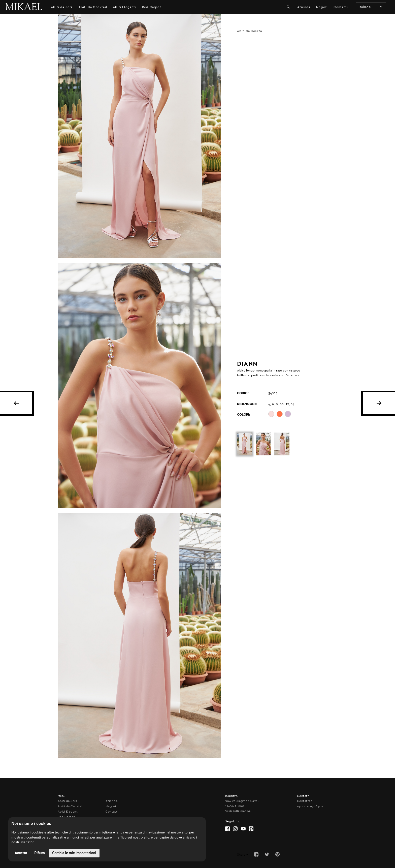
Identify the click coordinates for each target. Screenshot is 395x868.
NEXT (379, 403)
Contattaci (305, 801)
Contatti (341, 7)
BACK (16, 403)
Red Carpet (152, 7)
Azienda (304, 7)
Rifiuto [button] (40, 853)
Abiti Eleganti (125, 7)
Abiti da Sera (62, 7)
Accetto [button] (21, 853)
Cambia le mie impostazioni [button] (74, 853)
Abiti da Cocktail (93, 7)
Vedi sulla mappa (238, 811)
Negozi (322, 7)
